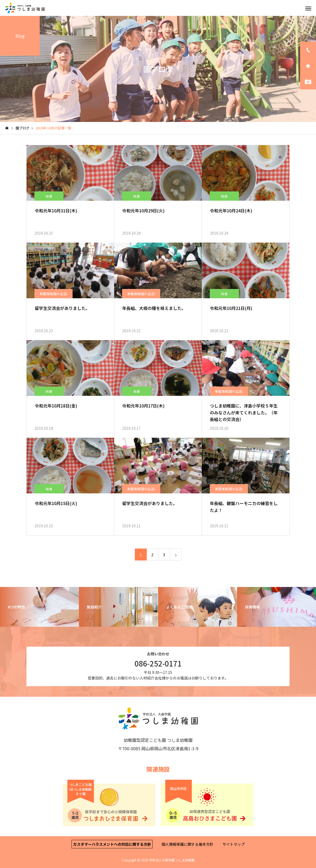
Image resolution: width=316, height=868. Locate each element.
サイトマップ (234, 844)
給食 (49, 196)
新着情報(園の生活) (54, 294)
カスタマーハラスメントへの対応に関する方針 (112, 844)
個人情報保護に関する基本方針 (188, 844)
